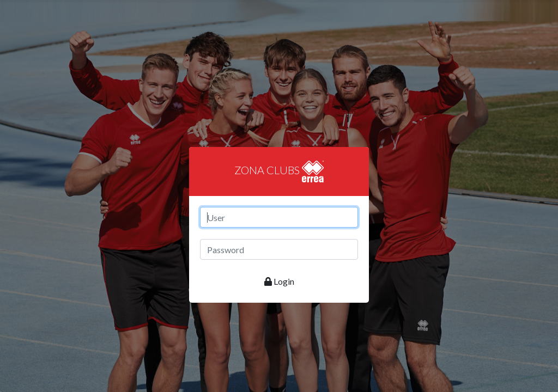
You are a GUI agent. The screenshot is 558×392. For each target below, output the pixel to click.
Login (279, 281)
